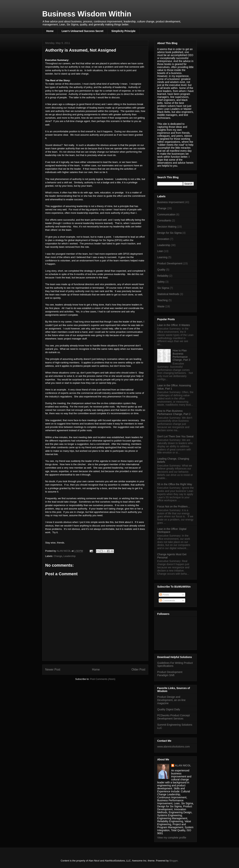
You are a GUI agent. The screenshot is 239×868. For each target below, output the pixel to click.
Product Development (170, 263)
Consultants (164, 220)
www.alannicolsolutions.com (173, 747)
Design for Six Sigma (169, 233)
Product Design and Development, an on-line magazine (171, 700)
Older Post (138, 669)
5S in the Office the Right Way (175, 484)
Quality (161, 270)
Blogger (173, 861)
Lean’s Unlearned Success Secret (83, 31)
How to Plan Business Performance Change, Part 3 (181, 355)
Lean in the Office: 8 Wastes (174, 325)
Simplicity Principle (124, 31)
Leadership (69, 556)
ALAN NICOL (183, 765)
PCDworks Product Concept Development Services (173, 717)
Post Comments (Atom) (103, 679)
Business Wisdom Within (87, 14)
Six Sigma (163, 288)
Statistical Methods (168, 294)
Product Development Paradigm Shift (170, 674)
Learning (162, 257)
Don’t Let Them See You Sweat (175, 436)
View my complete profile (172, 838)
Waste (161, 306)
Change (58, 556)
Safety (161, 282)
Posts (164, 595)
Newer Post (53, 669)
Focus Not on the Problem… (174, 506)
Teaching (162, 300)
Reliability (163, 276)
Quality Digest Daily (169, 709)
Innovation (163, 239)
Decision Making (167, 227)
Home (50, 31)
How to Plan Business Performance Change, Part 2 (174, 412)
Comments (167, 600)
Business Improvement (170, 202)
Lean (160, 251)
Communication (166, 214)
